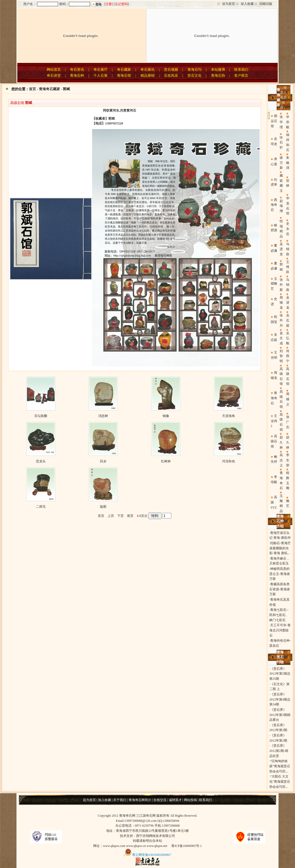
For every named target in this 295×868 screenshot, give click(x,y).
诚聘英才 (175, 800)
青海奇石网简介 (140, 800)
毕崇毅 (288, 122)
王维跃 (288, 267)
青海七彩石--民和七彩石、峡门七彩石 (279, 615)
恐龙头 (41, 461)
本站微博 (218, 70)
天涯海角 (229, 416)
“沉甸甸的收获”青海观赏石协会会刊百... (280, 766)
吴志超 (288, 320)
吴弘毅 (288, 338)
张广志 (288, 422)
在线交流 (160, 800)
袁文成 (281, 338)
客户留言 (241, 75)
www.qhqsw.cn (136, 846)
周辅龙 (281, 303)
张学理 (281, 122)
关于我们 (120, 800)
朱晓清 (288, 163)
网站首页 (54, 70)
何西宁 (288, 356)
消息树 (103, 416)
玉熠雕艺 (274, 284)
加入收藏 (247, 4)
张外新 (281, 285)
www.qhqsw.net (157, 846)
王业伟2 (274, 421)
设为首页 (229, 4)
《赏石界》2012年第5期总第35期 (280, 674)
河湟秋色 (229, 461)
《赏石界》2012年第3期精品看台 (280, 715)
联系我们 (241, 70)
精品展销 (147, 75)
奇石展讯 (147, 70)
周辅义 (288, 399)
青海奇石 (274, 398)
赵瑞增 (281, 206)
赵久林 (281, 442)
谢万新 (281, 163)
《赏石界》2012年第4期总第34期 (280, 699)
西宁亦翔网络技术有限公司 (156, 836)
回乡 (103, 461)
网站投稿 (190, 800)
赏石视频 (171, 70)
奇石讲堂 (54, 75)
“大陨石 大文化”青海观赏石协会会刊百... (280, 781)
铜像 (166, 416)
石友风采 (171, 75)
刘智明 (281, 356)
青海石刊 (195, 70)
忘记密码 (121, 4)
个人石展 (100, 75)
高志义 (281, 460)
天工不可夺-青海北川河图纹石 (280, 630)
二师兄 (41, 507)
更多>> (289, 98)
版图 (103, 507)
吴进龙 (281, 249)
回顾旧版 (266, 4)
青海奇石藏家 (49, 89)
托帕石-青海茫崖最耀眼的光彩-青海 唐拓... (280, 548)
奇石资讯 (77, 70)
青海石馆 (124, 75)
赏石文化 (195, 75)
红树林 (166, 461)
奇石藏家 (124, 70)
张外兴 (281, 320)
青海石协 (218, 75)
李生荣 (288, 460)
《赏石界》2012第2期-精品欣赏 (279, 751)
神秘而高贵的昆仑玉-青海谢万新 (280, 574)
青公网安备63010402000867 (152, 854)
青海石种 (77, 75)
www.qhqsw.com (114, 846)
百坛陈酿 (41, 416)
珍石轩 (281, 142)
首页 (32, 89)
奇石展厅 (100, 70)
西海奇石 (274, 205)
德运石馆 (274, 121)
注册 (109, 4)
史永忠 (288, 229)
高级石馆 (274, 441)
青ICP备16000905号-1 (187, 846)
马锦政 (288, 249)
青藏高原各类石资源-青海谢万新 (280, 589)
